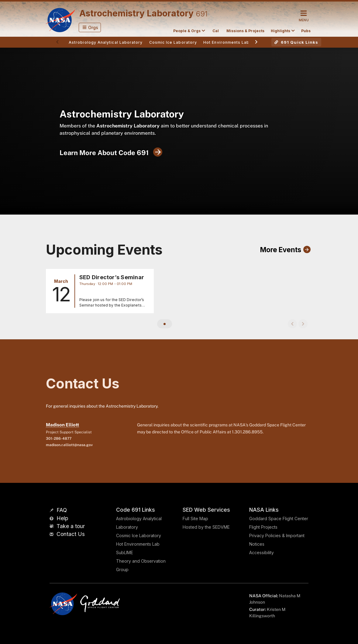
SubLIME (125, 552)
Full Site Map (195, 519)
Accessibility (262, 552)
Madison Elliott (62, 425)
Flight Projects (263, 527)
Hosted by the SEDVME (206, 527)
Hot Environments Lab (138, 544)
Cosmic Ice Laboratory (139, 536)
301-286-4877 (59, 439)
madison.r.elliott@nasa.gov (69, 445)
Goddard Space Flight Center (279, 519)
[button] (90, 27)
